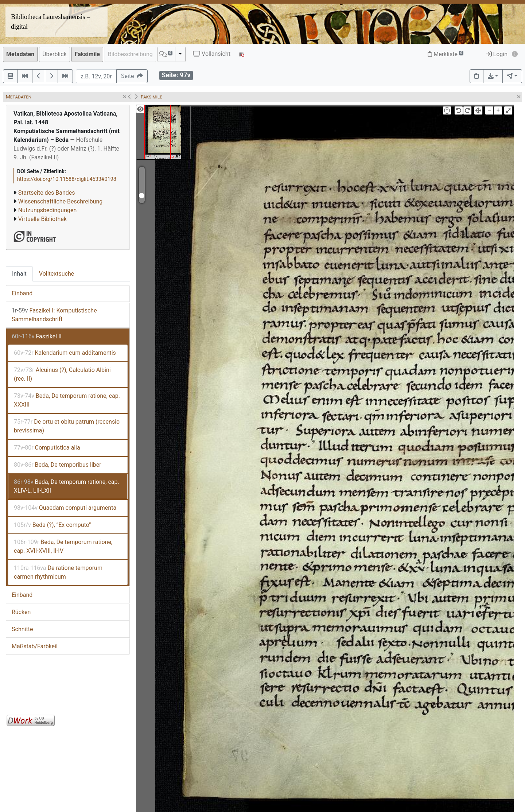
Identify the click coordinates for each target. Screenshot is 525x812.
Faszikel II (37, 336)
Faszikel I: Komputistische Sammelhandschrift (54, 315)
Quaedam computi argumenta (65, 508)
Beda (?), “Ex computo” (52, 525)
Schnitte (22, 629)
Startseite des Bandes (47, 193)
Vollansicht (212, 54)
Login (497, 54)
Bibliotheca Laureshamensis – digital (50, 22)
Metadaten (20, 54)
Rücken (21, 612)
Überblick (55, 54)
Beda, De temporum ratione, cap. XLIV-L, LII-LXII (67, 486)
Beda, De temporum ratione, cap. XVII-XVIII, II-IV (63, 546)
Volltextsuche (57, 274)
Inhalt (19, 274)
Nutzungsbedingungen (47, 210)
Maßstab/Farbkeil (35, 646)
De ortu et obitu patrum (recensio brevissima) (67, 426)
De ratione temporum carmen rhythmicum (58, 572)
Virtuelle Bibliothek (42, 219)
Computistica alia (47, 448)
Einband (22, 293)
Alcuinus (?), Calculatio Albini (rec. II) (62, 374)
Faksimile (87, 54)
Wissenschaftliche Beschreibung (60, 201)
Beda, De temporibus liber (58, 465)
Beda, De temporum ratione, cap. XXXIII (67, 400)
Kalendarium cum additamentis (65, 353)
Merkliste (446, 54)
